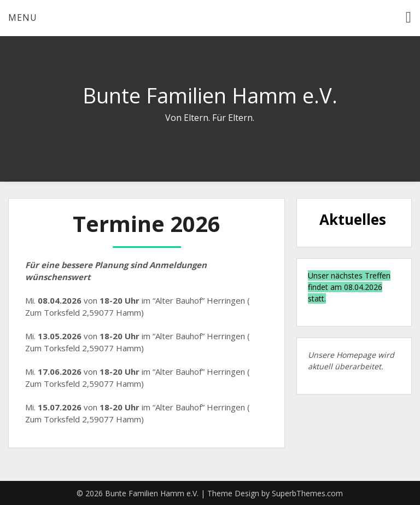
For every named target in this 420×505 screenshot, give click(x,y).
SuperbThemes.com (307, 493)
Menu (23, 18)
